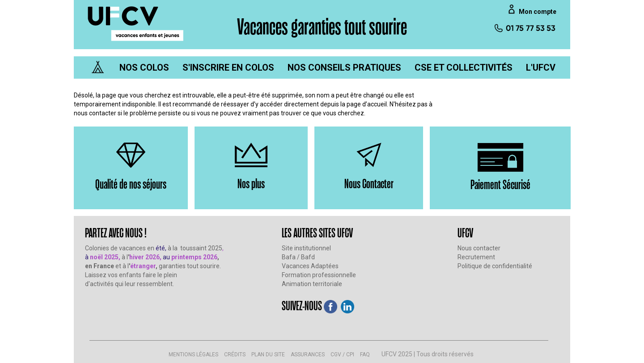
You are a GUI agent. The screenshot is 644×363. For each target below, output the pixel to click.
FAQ (365, 355)
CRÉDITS (235, 355)
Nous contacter (479, 248)
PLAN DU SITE (268, 355)
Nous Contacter (369, 183)
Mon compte (538, 12)
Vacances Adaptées (310, 266)
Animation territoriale (312, 284)
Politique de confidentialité (495, 266)
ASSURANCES (308, 355)
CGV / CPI (342, 355)
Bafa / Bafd (298, 257)
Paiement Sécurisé (500, 184)
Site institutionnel (306, 248)
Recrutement (476, 257)
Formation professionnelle (319, 275)
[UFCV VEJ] (136, 23)
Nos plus (251, 183)
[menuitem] (144, 68)
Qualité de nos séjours (131, 184)
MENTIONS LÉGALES (193, 355)
